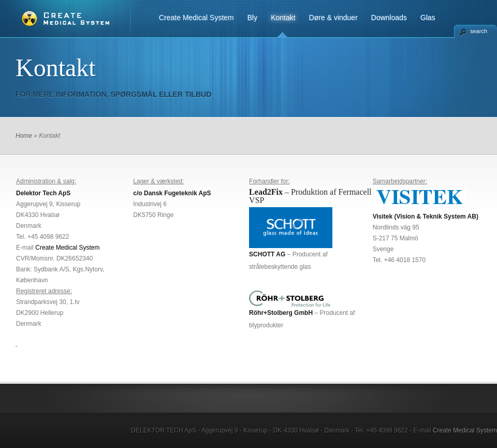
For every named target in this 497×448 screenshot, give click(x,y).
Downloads (389, 18)
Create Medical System (196, 18)
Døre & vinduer (333, 18)
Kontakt (283, 18)
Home (24, 136)
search (479, 31)
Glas (428, 18)
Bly (252, 18)
